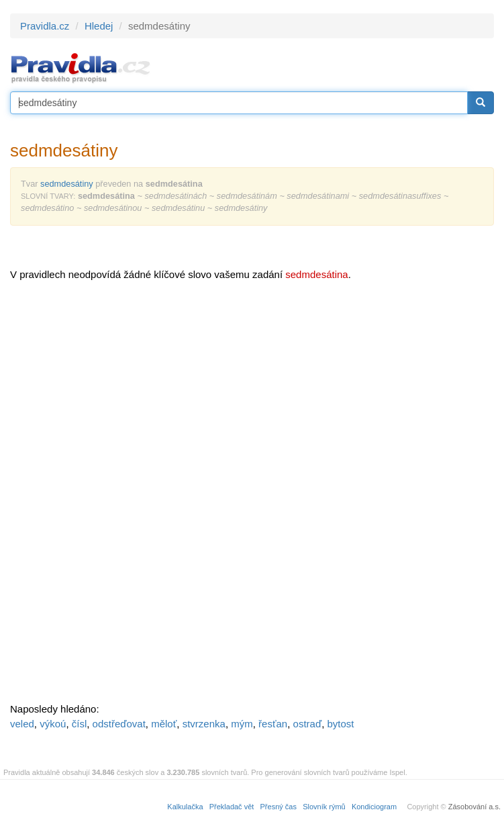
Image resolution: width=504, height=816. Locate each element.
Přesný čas (279, 807)
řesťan (273, 724)
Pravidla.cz (45, 26)
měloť (164, 724)
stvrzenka (204, 724)
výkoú (53, 724)
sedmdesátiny (67, 184)
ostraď (308, 724)
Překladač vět (232, 807)
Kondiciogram (374, 807)
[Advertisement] (111, 497)
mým (242, 724)
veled (22, 724)
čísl (80, 724)
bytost (340, 724)
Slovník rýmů (324, 807)
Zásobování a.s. (474, 807)
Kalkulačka (185, 807)
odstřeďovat (119, 724)
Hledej (99, 26)
